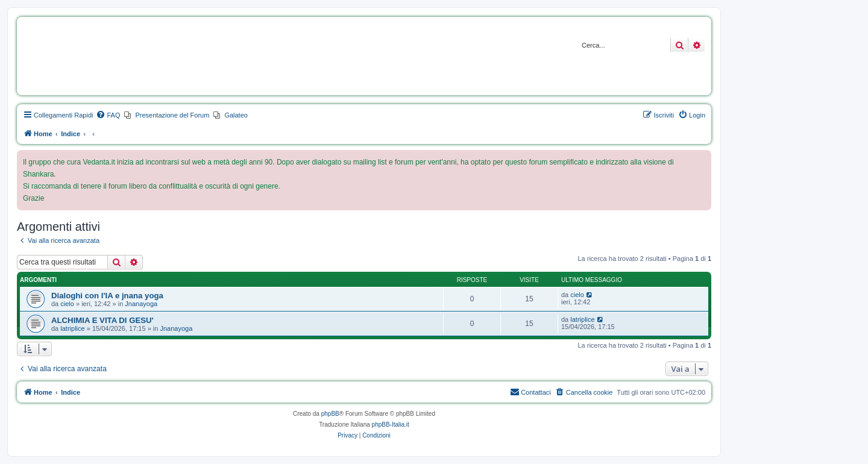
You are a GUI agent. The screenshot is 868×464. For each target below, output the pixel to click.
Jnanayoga (141, 304)
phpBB (330, 414)
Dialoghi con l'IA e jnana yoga (107, 296)
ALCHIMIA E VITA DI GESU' (102, 320)
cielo (67, 304)
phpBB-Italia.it (391, 425)
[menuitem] (108, 115)
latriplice (72, 328)
